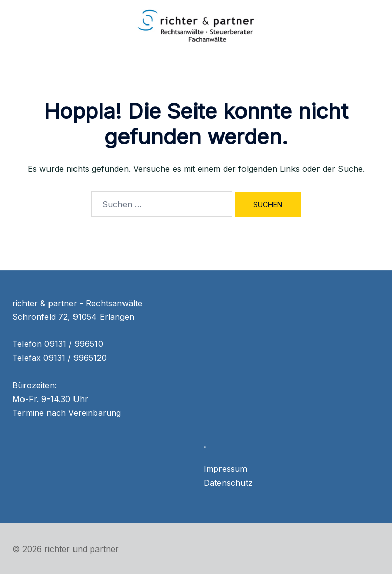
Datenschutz (228, 483)
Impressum (225, 469)
